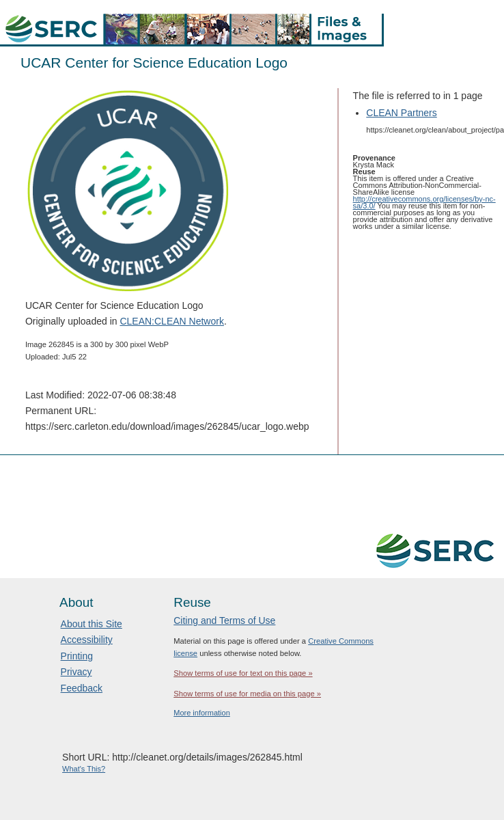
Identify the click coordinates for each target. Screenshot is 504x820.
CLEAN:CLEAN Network (172, 321)
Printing (77, 656)
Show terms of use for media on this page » (247, 694)
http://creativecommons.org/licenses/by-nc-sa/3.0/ (424, 202)
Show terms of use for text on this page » (243, 673)
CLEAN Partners (401, 113)
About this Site (92, 624)
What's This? (84, 769)
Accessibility (87, 640)
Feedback (82, 688)
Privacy (76, 672)
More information (202, 713)
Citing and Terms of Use (224, 620)
